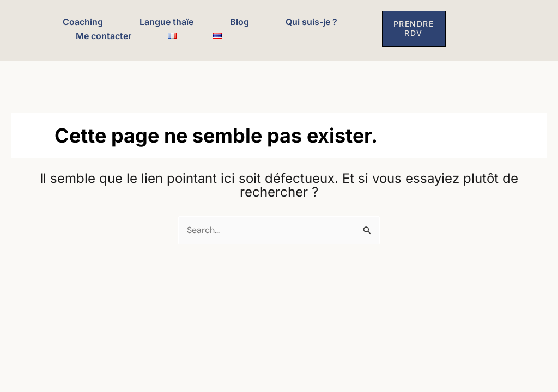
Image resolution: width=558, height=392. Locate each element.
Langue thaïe (166, 22)
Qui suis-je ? (311, 22)
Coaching (83, 22)
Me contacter (104, 36)
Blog (239, 22)
